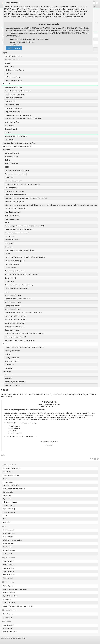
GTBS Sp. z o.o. (8, 614)
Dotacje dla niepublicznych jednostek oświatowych (22, 184)
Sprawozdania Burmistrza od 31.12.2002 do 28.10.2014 (24, 119)
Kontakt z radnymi (9, 505)
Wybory (8, 292)
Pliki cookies (9, 365)
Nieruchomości (10, 236)
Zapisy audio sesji (9, 509)
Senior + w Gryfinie (9, 603)
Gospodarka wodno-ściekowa (15, 195)
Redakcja (8, 354)
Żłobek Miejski (8, 578)
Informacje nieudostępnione (15, 202)
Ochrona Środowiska (12, 240)
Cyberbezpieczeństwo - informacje (17, 170)
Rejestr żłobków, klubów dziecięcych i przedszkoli (22, 274)
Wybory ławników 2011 (13, 309)
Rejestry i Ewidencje (12, 268)
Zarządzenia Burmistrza (11, 475)
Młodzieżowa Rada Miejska (14, 70)
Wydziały (8, 63)
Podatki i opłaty (10, 101)
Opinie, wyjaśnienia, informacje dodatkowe (20, 250)
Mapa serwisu (10, 375)
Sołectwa (8, 73)
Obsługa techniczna (12, 358)
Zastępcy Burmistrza (12, 60)
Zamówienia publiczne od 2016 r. (16, 316)
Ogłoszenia (9, 247)
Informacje (6, 150)
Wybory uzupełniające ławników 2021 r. (18, 299)
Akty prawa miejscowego (14, 87)
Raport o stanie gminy (12, 105)
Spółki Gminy (10, 281)
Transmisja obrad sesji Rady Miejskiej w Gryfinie (19, 143)
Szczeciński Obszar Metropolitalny (17, 288)
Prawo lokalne (8, 84)
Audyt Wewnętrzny (11, 157)
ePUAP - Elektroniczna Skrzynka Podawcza (17, 146)
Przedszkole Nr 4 (8, 571)
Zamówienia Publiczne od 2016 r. (14, 489)
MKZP (7, 223)
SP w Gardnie (7, 547)
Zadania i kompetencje (13, 77)
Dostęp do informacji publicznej (16, 174)
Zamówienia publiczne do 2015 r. (16, 320)
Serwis (5, 344)
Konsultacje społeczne (13, 212)
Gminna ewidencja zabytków (15, 191)
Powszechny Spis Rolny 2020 (15, 261)
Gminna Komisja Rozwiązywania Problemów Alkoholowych (25, 333)
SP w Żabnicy (7, 553)
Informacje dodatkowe (13, 385)
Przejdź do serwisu (14, 48)
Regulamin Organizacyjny (14, 108)
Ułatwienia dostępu (12, 361)
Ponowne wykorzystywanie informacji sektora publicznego (25, 257)
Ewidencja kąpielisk (12, 188)
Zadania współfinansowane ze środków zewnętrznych (24, 313)
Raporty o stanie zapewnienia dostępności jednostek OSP (25, 347)
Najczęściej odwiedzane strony (16, 382)
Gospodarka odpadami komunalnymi (18, 91)
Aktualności (9, 378)
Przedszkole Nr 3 (8, 568)
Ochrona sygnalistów (12, 330)
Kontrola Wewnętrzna (12, 215)
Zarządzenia (9, 140)
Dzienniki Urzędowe (9, 632)
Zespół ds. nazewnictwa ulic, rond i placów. (20, 340)
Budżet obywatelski (12, 163)
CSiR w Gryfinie (8, 586)
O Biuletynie (7, 372)
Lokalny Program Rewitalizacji (15, 94)
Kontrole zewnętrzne (12, 219)
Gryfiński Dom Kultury (10, 596)
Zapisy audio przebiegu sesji (15, 323)
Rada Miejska (10, 66)
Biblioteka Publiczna (10, 593)
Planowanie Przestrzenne (13, 98)
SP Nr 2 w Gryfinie (9, 533)
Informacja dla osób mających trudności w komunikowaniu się (26, 198)
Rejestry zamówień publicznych (16, 271)
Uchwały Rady (7, 472)
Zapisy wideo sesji (9, 512)
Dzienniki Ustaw (8, 625)
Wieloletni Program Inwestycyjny (16, 136)
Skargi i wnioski (10, 278)
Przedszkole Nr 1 (8, 561)
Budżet (7, 160)
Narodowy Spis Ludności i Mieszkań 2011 (19, 229)
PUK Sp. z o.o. (7, 617)
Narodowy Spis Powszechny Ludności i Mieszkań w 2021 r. (25, 226)
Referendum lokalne (12, 264)
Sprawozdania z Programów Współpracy (19, 285)
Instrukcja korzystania (12, 351)
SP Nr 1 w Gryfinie (9, 530)
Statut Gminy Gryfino (12, 122)
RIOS (4, 519)
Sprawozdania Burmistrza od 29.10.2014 (19, 115)
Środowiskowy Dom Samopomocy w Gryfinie (18, 606)
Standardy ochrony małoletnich (16, 337)
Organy (5, 53)
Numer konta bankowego (11, 469)
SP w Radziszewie (9, 550)
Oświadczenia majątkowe (14, 80)
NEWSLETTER (7, 522)
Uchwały (8, 133)
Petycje (7, 254)
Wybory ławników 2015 (13, 306)
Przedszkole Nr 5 (8, 575)
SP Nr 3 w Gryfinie (9, 537)
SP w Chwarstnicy (9, 543)
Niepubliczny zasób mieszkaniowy (17, 233)
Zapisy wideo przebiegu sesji (15, 326)
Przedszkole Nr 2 (8, 565)
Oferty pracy (9, 243)
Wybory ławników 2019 (13, 302)
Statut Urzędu (10, 126)
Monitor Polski (8, 628)
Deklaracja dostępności (13, 181)
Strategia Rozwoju (11, 129)
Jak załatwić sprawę (12, 153)
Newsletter (9, 368)
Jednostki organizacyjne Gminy (16, 209)
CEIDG (7, 167)
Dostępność (9, 177)
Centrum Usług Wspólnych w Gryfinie (15, 589)
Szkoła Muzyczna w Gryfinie (12, 540)
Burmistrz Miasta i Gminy (13, 56)
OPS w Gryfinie (8, 599)
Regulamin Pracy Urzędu (13, 112)
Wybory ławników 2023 (13, 295)
